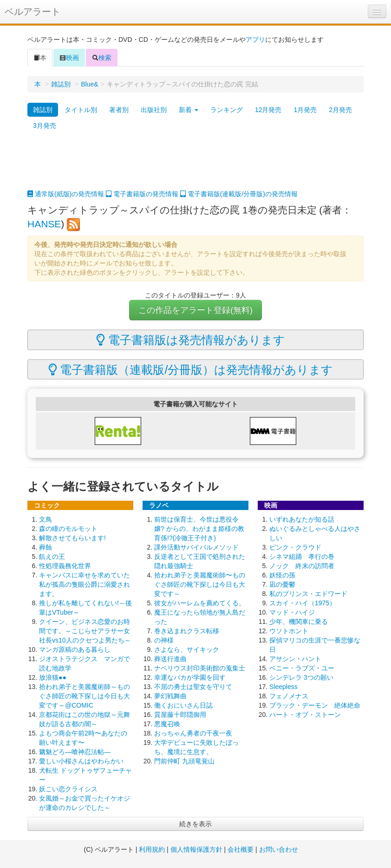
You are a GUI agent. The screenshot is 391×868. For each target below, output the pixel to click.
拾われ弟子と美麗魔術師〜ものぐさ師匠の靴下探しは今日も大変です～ (200, 584)
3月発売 (45, 126)
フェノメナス (289, 696)
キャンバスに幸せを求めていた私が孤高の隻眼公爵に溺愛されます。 (85, 584)
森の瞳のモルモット (68, 529)
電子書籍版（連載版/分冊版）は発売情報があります (191, 370)
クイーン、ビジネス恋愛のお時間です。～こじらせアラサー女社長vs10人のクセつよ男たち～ (85, 631)
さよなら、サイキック (187, 649)
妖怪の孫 (282, 575)
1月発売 (305, 110)
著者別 (119, 110)
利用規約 (152, 849)
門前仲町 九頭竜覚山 (184, 761)
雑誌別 (61, 84)
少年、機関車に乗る (299, 622)
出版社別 (154, 110)
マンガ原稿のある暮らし (75, 649)
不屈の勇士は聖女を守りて (193, 687)
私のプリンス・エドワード (308, 594)
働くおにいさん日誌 (183, 705)
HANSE (44, 224)
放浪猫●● (53, 677)
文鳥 (46, 519)
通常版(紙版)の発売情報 (66, 194)
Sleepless (283, 687)
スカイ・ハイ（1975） (303, 603)
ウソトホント (289, 631)
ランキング (227, 110)
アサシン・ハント (295, 659)
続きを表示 (195, 824)
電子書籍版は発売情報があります (191, 340)
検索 (102, 58)
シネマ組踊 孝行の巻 (302, 557)
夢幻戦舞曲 (170, 696)
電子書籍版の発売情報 (142, 194)
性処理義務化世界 (65, 566)
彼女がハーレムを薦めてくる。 (200, 603)
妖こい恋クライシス (68, 789)
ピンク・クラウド (295, 547)
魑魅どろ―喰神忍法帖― (75, 752)
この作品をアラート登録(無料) (195, 310)
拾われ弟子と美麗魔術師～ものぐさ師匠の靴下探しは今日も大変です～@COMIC (85, 696)
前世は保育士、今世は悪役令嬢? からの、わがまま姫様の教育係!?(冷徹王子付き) (199, 529)
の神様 (164, 640)
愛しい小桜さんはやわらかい (81, 761)
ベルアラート (33, 12)
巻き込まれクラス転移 (187, 631)
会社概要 (241, 849)
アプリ (255, 40)
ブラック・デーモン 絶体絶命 (315, 705)
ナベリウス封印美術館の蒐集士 (200, 668)
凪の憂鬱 (282, 584)
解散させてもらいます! (72, 538)
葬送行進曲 (170, 659)
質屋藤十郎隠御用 (180, 715)
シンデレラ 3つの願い (301, 677)
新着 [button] (189, 110)
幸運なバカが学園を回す (190, 677)
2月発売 (340, 110)
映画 (69, 58)
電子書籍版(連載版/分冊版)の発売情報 (239, 194)
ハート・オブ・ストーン (305, 715)
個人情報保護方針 (196, 849)
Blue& (89, 84)
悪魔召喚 (167, 724)
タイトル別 (81, 110)
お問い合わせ (279, 849)
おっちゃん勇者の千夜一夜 (193, 733)
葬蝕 (46, 547)
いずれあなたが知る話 (302, 519)
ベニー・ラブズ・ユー (302, 668)
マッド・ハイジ (292, 612)
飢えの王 (52, 557)
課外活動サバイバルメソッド (196, 547)
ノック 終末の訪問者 (302, 566)
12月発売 (268, 110)
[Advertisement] (195, 166)
